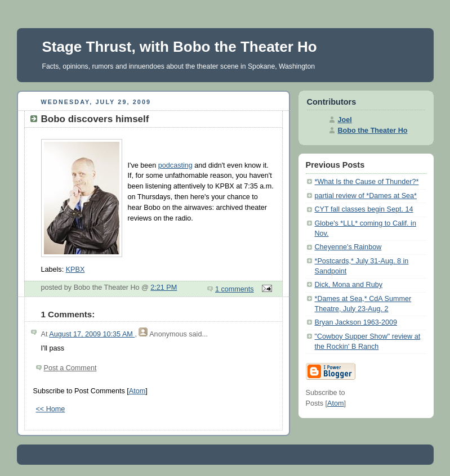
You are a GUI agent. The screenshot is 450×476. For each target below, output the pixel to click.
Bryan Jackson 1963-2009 (356, 322)
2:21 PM (164, 288)
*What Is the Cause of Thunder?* (367, 182)
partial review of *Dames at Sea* (366, 196)
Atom (137, 391)
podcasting (175, 165)
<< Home (51, 409)
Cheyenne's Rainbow (348, 247)
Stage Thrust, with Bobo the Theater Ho (180, 47)
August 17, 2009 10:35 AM (92, 334)
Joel (345, 120)
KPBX (75, 270)
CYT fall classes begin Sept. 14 (364, 209)
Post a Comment (70, 368)
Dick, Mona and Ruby (349, 285)
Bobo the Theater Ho (373, 131)
